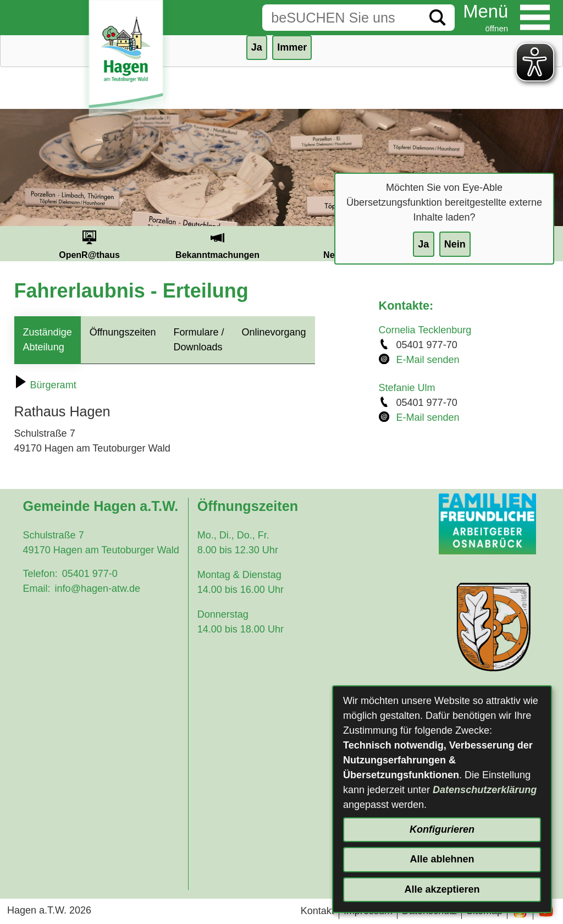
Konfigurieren (442, 829)
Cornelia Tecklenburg (425, 330)
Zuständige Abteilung (48, 340)
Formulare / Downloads (198, 340)
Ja (423, 244)
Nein (455, 244)
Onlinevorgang (274, 332)
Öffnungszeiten (123, 332)
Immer (292, 47)
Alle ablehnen (442, 859)
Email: (37, 588)
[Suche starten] (438, 18)
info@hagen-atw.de (98, 588)
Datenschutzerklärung (485, 790)
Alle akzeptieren (442, 889)
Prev (12, 244)
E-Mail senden (428, 360)
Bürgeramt (45, 385)
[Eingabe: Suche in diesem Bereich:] (341, 18)
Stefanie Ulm (407, 388)
